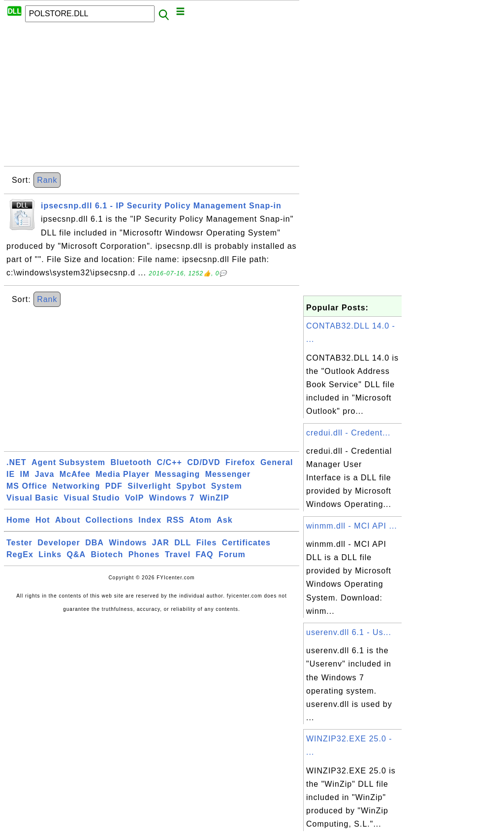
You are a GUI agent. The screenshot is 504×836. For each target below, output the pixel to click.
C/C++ (170, 462)
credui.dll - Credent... (348, 433)
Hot (43, 520)
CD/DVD (204, 462)
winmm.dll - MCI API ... (352, 526)
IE (11, 474)
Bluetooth (131, 462)
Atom (201, 520)
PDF (114, 486)
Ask (224, 520)
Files (206, 543)
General (277, 462)
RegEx (20, 554)
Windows (128, 543)
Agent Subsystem (68, 462)
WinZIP (215, 498)
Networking (76, 486)
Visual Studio (92, 498)
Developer (59, 543)
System (227, 486)
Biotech (107, 554)
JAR (161, 543)
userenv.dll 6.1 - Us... (349, 632)
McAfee (75, 474)
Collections (110, 520)
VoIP (134, 498)
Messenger (228, 474)
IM (25, 474)
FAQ (205, 554)
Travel (178, 554)
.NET (16, 462)
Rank (47, 180)
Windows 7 (172, 498)
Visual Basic (32, 498)
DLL (183, 543)
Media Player (123, 474)
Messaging (178, 474)
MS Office (27, 486)
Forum (232, 554)
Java (45, 474)
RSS (176, 520)
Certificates (246, 543)
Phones (144, 554)
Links (50, 554)
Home (18, 520)
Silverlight (149, 486)
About (68, 520)
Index (150, 520)
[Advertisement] (152, 97)
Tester (19, 543)
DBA (94, 543)
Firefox (240, 462)
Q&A (77, 554)
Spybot (191, 486)
